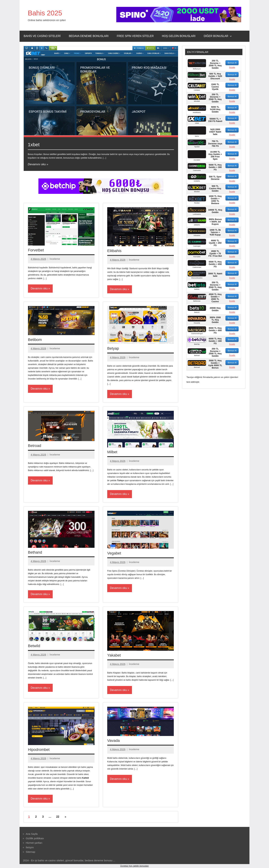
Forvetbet (36, 250)
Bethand (35, 552)
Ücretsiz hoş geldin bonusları (135, 866)
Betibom (35, 340)
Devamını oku (37, 164)
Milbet (112, 452)
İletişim (30, 847)
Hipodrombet (39, 750)
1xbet (34, 145)
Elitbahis (114, 251)
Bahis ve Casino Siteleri (42, 36)
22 (58, 817)
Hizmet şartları (34, 843)
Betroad (35, 446)
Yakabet (114, 655)
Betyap (113, 348)
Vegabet (114, 553)
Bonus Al (232, 63)
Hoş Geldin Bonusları (179, 36)
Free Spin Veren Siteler (135, 36)
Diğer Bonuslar (218, 36)
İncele (232, 67)
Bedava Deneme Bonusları (89, 36)
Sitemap (30, 852)
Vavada (113, 741)
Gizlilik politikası (35, 838)
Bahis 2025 (45, 13)
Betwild (34, 646)
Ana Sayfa (32, 834)
